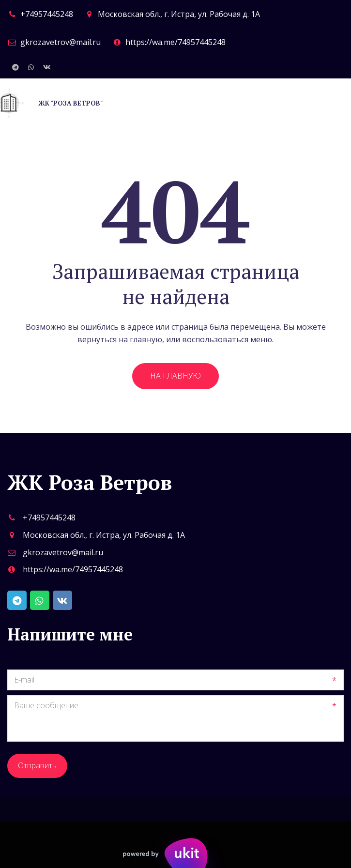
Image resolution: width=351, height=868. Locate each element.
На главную (175, 376)
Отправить (37, 765)
